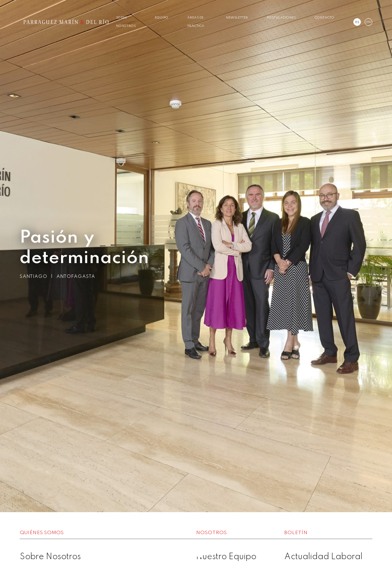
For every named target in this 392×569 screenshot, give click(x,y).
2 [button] (196, 554)
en (368, 22)
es (357, 22)
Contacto (325, 18)
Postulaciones (281, 18)
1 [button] (185, 554)
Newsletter (237, 18)
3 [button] (207, 554)
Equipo (162, 18)
